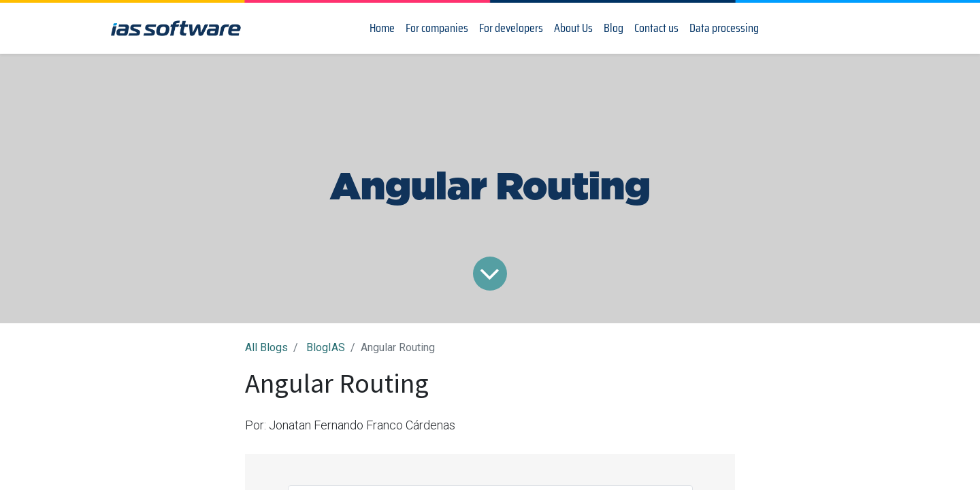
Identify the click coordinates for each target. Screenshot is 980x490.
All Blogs (266, 347)
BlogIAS (326, 347)
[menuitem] (382, 28)
